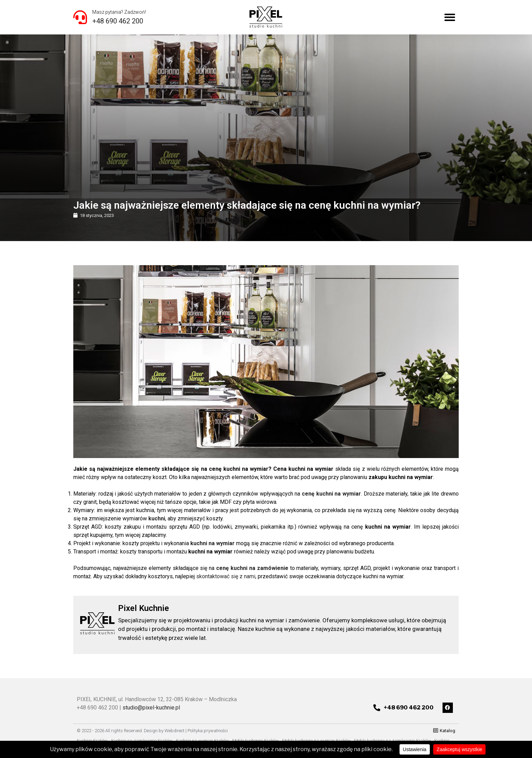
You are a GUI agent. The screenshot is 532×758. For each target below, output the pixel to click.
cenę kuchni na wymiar (331, 494)
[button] (450, 17)
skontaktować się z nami (226, 576)
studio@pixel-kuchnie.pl (151, 708)
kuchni (157, 518)
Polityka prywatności (208, 731)
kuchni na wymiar (212, 543)
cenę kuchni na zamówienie (252, 568)
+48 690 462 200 (118, 21)
